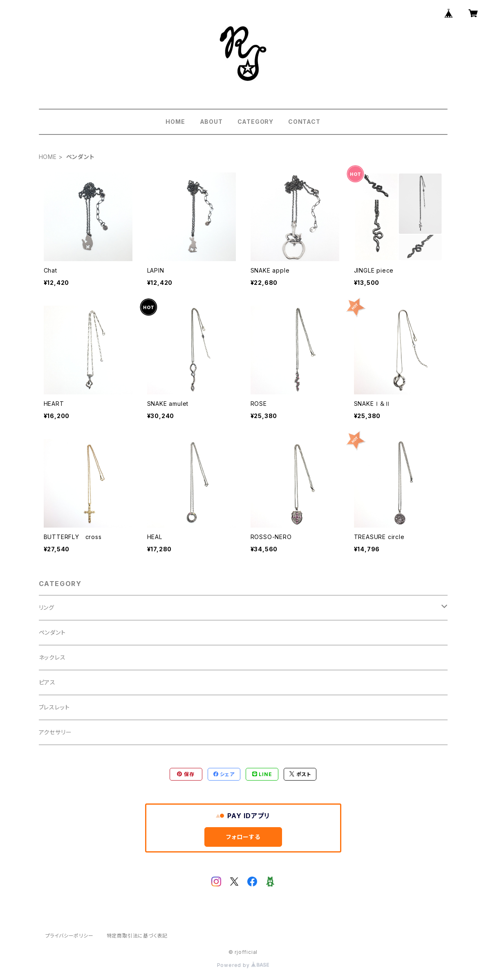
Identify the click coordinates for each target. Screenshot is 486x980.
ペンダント (52, 632)
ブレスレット (54, 707)
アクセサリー (55, 732)
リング (47, 607)
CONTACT (304, 122)
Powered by (243, 965)
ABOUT (211, 122)
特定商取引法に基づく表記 (137, 936)
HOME (175, 122)
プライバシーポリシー (69, 936)
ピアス (47, 682)
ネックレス (52, 657)
